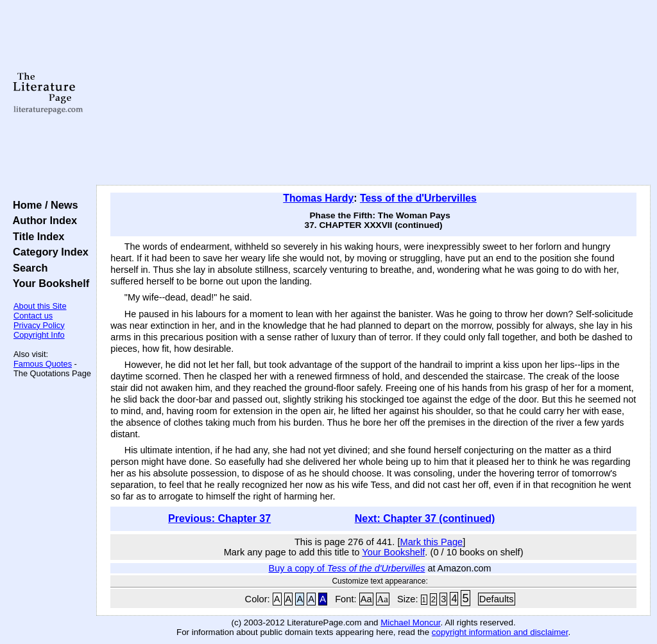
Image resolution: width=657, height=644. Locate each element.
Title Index (36, 236)
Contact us (33, 316)
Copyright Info (39, 335)
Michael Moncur (410, 622)
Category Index (48, 252)
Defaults (497, 599)
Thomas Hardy (318, 198)
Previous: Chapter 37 (219, 518)
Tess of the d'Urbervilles (418, 198)
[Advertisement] (373, 93)
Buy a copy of (347, 568)
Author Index (42, 220)
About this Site (40, 306)
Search (27, 268)
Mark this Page (431, 542)
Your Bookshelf (48, 283)
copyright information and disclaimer (500, 632)
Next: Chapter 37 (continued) (425, 518)
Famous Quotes (43, 364)
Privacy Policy (39, 325)
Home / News (43, 205)
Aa (366, 599)
